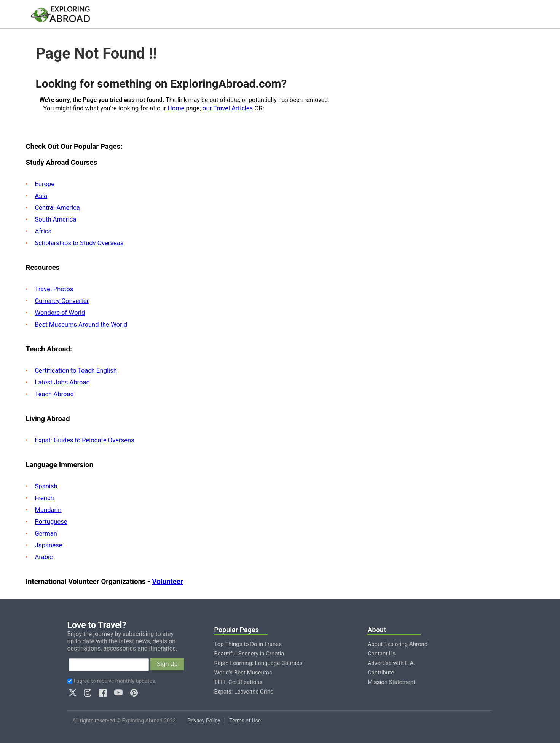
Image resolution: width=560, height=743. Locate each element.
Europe (45, 184)
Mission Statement (391, 682)
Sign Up (167, 664)
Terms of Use (245, 721)
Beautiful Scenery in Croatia (249, 654)
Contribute (381, 673)
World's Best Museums (243, 673)
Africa (43, 231)
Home (176, 108)
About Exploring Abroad (397, 644)
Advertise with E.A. (391, 663)
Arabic (44, 557)
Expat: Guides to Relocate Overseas (85, 440)
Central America (57, 208)
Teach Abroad (54, 394)
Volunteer (168, 582)
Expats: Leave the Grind (244, 692)
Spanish (46, 486)
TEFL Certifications (239, 682)
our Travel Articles (228, 108)
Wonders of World (60, 313)
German (46, 533)
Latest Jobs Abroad (62, 382)
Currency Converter (62, 301)
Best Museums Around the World (81, 324)
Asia (41, 196)
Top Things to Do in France (248, 644)
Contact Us (381, 654)
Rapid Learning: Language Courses (258, 663)
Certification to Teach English (76, 371)
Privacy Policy (204, 721)
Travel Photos (54, 289)
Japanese (49, 545)
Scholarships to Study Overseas (79, 243)
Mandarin (48, 510)
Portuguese (51, 522)
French (45, 498)
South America (56, 219)
